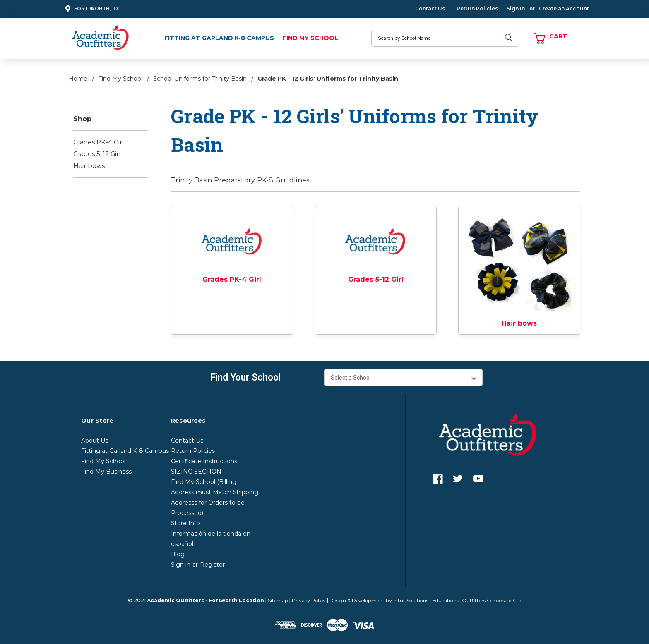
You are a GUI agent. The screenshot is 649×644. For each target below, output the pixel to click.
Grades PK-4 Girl (99, 142)
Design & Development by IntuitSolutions (379, 600)
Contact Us (430, 8)
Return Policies (477, 8)
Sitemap (278, 600)
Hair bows (89, 166)
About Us (95, 441)
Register (212, 565)
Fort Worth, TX (91, 9)
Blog (178, 554)
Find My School (310, 38)
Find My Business (106, 472)
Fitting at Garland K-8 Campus (219, 38)
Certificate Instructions (204, 461)
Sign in (181, 565)
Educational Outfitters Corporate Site (477, 600)
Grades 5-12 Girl (97, 154)
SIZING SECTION (196, 472)
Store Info (185, 523)
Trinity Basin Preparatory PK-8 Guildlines (241, 180)
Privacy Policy (309, 600)
